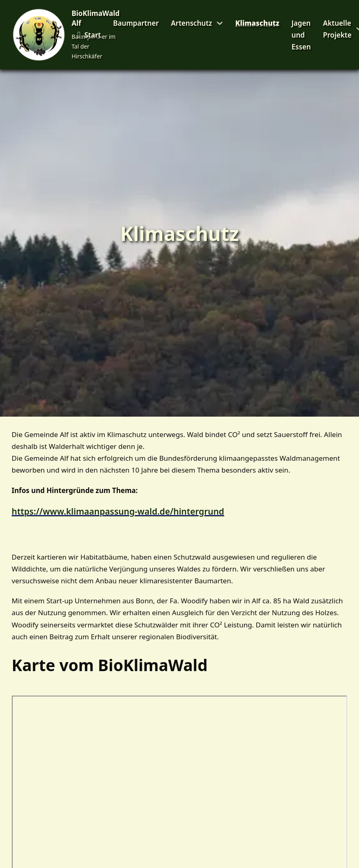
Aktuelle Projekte (337, 29)
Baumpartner (136, 23)
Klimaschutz (257, 23)
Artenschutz (192, 23)
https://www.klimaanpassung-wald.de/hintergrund (118, 511)
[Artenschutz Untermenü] (220, 23)
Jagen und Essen (301, 35)
